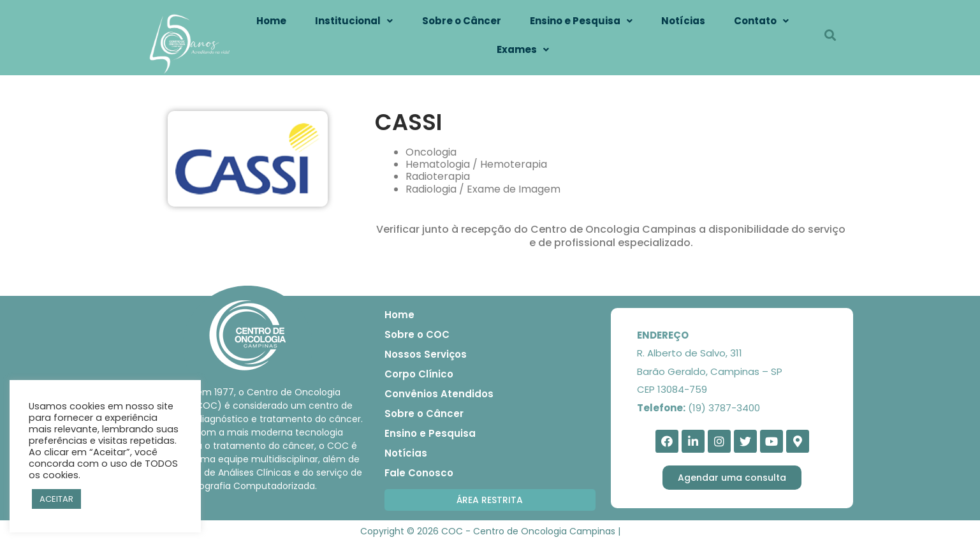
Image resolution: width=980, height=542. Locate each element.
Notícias (683, 21)
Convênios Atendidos (439, 394)
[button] (490, 500)
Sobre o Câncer (462, 21)
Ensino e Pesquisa (581, 21)
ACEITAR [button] (56, 499)
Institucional (354, 21)
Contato (761, 21)
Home (271, 21)
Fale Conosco (419, 473)
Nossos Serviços (426, 354)
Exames (523, 49)
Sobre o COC (417, 334)
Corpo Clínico (419, 374)
